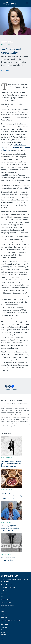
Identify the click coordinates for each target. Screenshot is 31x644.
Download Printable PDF (11, 390)
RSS (2, 640)
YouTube (3, 635)
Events (3, 608)
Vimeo (3, 632)
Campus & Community (7, 605)
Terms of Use (10, 585)
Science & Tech (5, 600)
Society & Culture (6, 602)
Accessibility (5, 587)
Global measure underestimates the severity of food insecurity (11, 496)
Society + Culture (7, 42)
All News (4, 594)
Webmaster (13, 587)
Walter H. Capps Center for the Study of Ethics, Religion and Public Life (15, 148)
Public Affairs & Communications (10, 620)
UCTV (3, 637)
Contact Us (4, 615)
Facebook (4, 627)
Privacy (3, 585)
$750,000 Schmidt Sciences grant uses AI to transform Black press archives (11, 464)
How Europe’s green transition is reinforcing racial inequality (10, 528)
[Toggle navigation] (27, 3)
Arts (2, 597)
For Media (4, 618)
